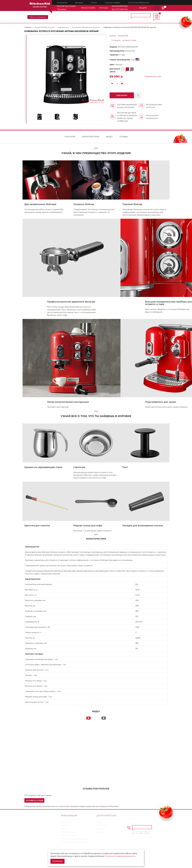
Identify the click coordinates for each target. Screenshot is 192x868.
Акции (99, 824)
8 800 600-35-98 (115, 16)
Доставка (65, 827)
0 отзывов (116, 40)
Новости (100, 834)
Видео (109, 139)
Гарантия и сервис (69, 837)
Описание (70, 139)
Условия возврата (69, 834)
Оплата (64, 830)
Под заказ (120, 97)
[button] (34, 802)
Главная (28, 27)
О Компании (66, 824)
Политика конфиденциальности (75, 841)
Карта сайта (102, 827)
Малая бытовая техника (66, 8)
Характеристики (91, 139)
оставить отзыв (129, 40)
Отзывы (124, 139)
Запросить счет (153, 77)
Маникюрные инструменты (120, 8)
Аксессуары (88, 8)
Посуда (103, 8)
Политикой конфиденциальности (120, 856)
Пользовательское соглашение (74, 844)
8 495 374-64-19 (89, 16)
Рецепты (100, 830)
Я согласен (57, 861)
